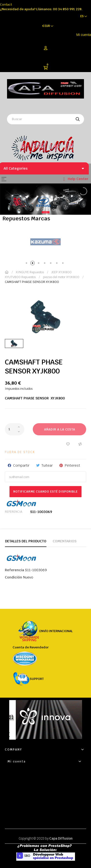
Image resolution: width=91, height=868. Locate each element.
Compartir (21, 465)
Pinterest (72, 465)
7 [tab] (64, 264)
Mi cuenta (84, 35)
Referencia (13, 512)
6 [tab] (58, 264)
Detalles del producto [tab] (26, 541)
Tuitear (47, 465)
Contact (6, 4)
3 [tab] (39, 264)
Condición (13, 577)
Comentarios (65, 541)
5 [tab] (52, 264)
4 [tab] (45, 264)
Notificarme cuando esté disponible (45, 492)
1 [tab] (27, 264)
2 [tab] (33, 264)
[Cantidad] (15, 429)
